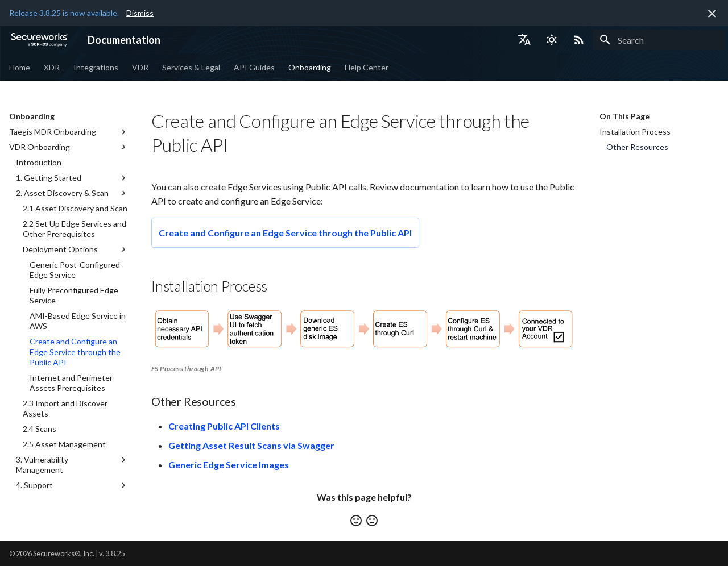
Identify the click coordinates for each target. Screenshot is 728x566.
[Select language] (524, 40)
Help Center (367, 67)
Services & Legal (191, 67)
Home (20, 67)
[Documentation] (39, 40)
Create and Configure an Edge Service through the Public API (285, 233)
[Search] (659, 40)
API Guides (254, 67)
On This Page (624, 116)
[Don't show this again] (712, 14)
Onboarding (310, 67)
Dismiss (140, 13)
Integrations (96, 67)
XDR (52, 67)
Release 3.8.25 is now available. (64, 13)
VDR (140, 67)
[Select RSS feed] (579, 40)
